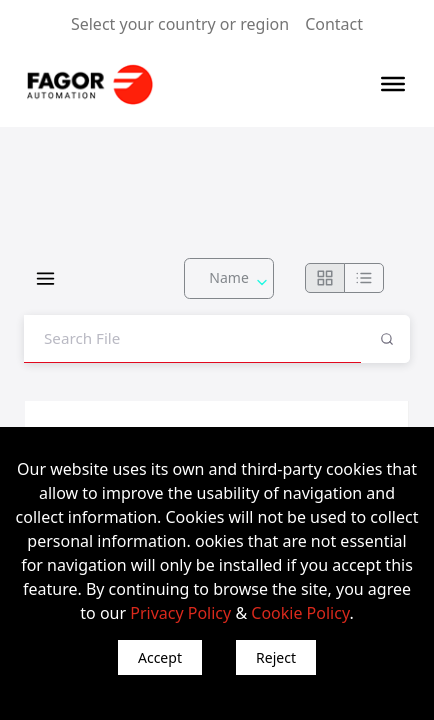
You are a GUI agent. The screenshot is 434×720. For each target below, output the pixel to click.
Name (228, 277)
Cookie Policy (300, 613)
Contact (334, 24)
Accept (160, 657)
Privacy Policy (180, 613)
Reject (276, 657)
